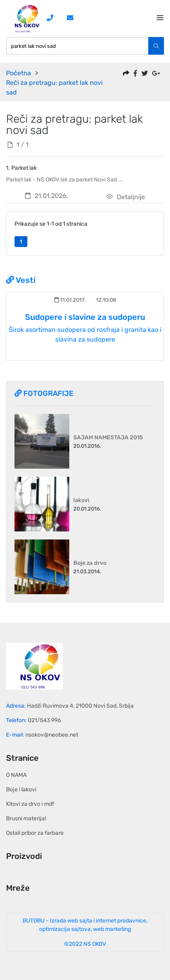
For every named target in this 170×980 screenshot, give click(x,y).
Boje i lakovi (21, 790)
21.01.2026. (47, 196)
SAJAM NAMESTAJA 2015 (108, 437)
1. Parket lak (21, 168)
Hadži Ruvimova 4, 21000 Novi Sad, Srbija (80, 706)
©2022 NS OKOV (85, 944)
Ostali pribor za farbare (35, 833)
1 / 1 (18, 145)
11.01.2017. (70, 300)
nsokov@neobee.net (52, 735)
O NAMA (16, 775)
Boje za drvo (90, 563)
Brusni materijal (26, 818)
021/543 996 (44, 720)
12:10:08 (105, 300)
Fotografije (44, 393)
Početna (19, 73)
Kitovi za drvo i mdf (30, 804)
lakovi (81, 500)
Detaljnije (126, 197)
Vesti (21, 280)
